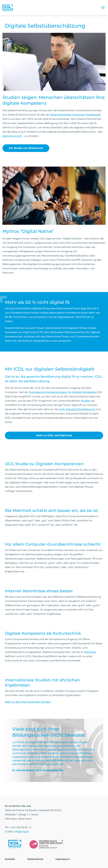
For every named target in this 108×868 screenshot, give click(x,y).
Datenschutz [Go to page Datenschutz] (35, 859)
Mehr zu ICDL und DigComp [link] (54, 435)
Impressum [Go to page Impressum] (63, 859)
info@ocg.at (21, 832)
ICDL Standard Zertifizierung (77, 409)
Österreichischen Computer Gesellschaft (76, 115)
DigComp (90, 652)
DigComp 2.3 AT (12, 136)
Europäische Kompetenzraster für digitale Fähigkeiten (63, 392)
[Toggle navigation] (103, 8)
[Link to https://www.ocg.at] (46, 845)
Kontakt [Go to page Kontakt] (10, 859)
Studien (86, 401)
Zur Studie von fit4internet (26, 148)
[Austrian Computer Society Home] (8, 8)
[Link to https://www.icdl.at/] (15, 845)
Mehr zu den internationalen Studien (28, 702)
